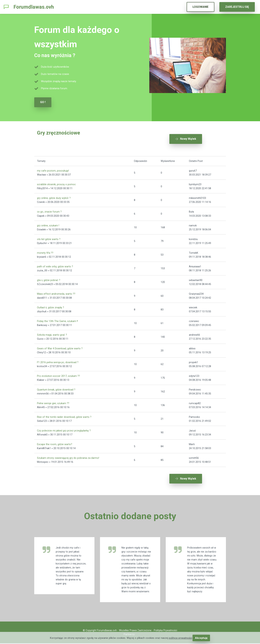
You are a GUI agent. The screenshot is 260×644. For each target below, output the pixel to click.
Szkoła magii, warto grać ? (52, 333)
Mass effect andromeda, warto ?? (56, 292)
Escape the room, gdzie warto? (55, 443)
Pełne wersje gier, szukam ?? (53, 401)
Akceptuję (201, 638)
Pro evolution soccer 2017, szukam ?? (58, 374)
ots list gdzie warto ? (49, 237)
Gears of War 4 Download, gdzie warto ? (60, 347)
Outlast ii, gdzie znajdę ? (51, 306)
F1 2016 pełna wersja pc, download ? (58, 360)
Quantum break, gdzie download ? (56, 388)
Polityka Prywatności (165, 631)
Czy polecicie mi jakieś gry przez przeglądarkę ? (64, 429)
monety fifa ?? (45, 251)
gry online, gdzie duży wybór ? (54, 196)
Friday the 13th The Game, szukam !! (57, 319)
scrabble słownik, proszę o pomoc (56, 183)
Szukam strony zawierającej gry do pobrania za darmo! (68, 456)
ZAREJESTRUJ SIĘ (237, 7)
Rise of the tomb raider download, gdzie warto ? (64, 415)
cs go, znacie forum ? (49, 210)
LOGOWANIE (200, 7)
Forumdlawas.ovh (34, 7)
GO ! (43, 102)
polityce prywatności (181, 638)
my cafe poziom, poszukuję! (53, 169)
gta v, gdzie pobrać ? (49, 279)
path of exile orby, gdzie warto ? (55, 265)
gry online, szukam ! (48, 224)
